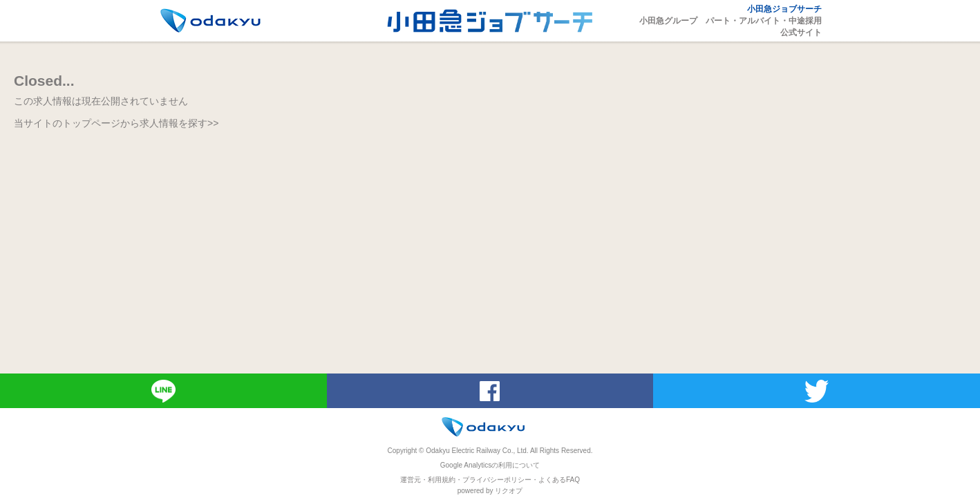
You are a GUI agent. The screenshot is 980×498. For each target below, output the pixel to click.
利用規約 (442, 480)
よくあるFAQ (559, 480)
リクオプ (509, 491)
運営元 (411, 480)
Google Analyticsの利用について (490, 465)
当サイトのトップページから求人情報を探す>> (116, 123)
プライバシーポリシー (497, 480)
